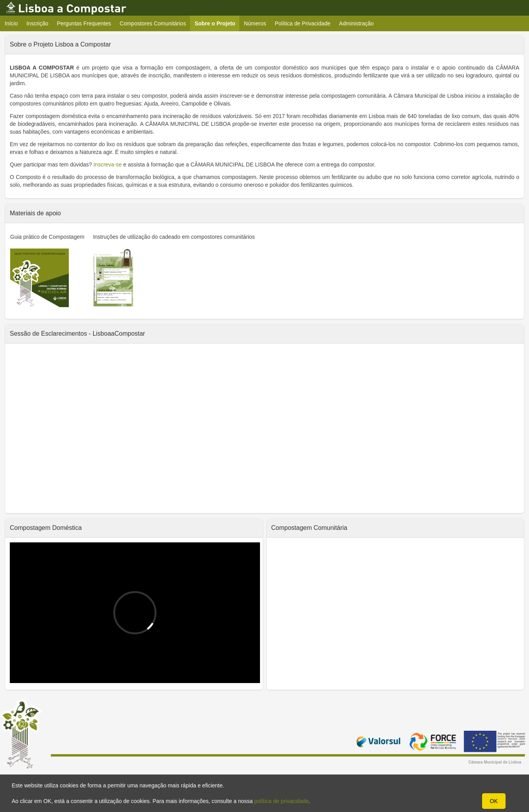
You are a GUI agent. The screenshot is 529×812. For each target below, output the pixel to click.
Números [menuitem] (255, 23)
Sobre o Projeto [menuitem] (217, 23)
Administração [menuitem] (356, 23)
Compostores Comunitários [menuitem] (153, 23)
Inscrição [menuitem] (37, 23)
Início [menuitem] (11, 23)
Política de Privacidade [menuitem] (303, 23)
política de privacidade (281, 801)
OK (494, 801)
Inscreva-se (108, 165)
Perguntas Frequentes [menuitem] (84, 23)
